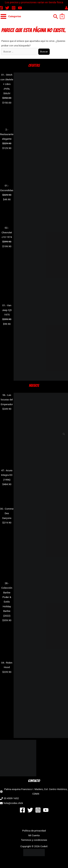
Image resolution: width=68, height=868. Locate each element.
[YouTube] (20, 8)
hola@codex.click (13, 803)
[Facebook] (22, 810)
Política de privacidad (34, 831)
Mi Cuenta (34, 835)
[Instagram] (14, 8)
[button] (56, 16)
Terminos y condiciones (34, 840)
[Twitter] (7, 8)
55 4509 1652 (11, 798)
